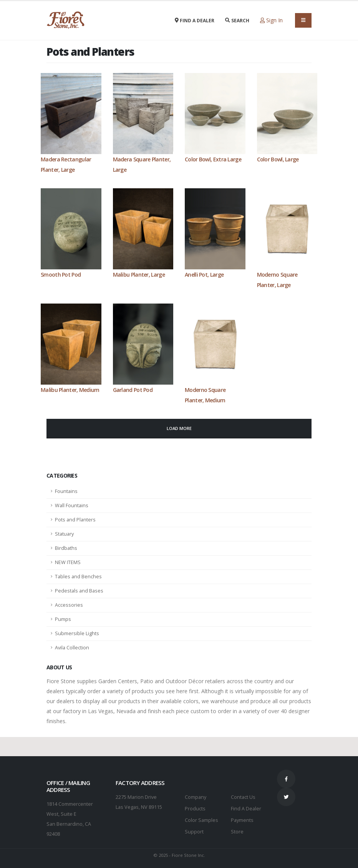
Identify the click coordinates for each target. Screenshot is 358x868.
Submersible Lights (77, 633)
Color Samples (201, 820)
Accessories (69, 605)
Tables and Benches (78, 577)
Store (237, 832)
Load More (179, 428)
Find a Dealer (195, 21)
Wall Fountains (72, 505)
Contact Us (243, 797)
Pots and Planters (75, 520)
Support (194, 832)
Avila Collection (72, 648)
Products (195, 809)
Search (237, 21)
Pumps (63, 619)
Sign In (271, 20)
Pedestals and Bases (79, 591)
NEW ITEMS (68, 562)
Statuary (64, 534)
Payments (242, 820)
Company (196, 797)
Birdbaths (66, 548)
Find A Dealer (246, 809)
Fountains (66, 491)
